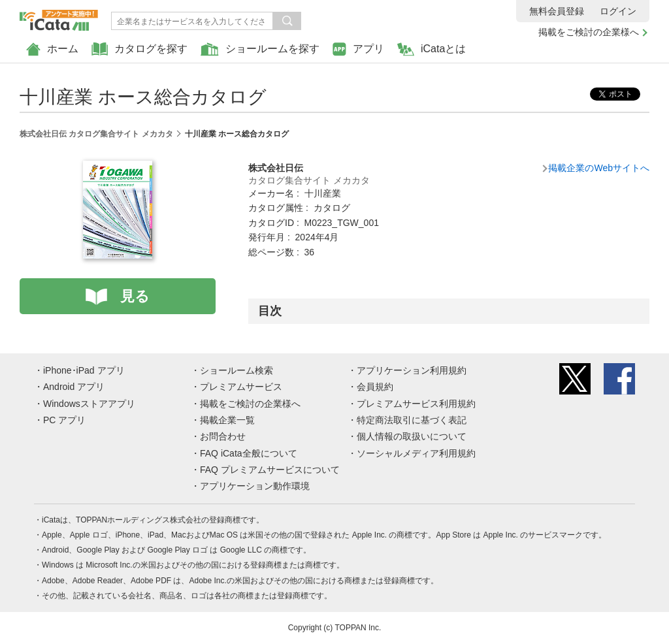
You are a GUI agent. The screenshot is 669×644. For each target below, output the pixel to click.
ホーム (52, 49)
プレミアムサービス (241, 387)
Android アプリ (74, 387)
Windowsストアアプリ (89, 404)
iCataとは (432, 49)
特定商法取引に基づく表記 (412, 420)
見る (135, 296)
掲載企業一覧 (227, 420)
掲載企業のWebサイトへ (599, 168)
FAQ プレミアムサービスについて (270, 470)
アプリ (358, 49)
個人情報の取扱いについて (412, 436)
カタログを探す (139, 49)
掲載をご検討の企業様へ (589, 32)
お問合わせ (223, 436)
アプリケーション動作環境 (255, 486)
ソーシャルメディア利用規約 (416, 453)
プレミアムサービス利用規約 (416, 404)
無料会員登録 (557, 11)
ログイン (618, 11)
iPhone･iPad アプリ (84, 370)
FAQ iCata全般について (249, 453)
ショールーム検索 (237, 370)
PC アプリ (64, 420)
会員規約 (375, 387)
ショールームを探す (260, 49)
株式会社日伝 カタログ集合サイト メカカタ (96, 134)
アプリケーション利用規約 (412, 370)
